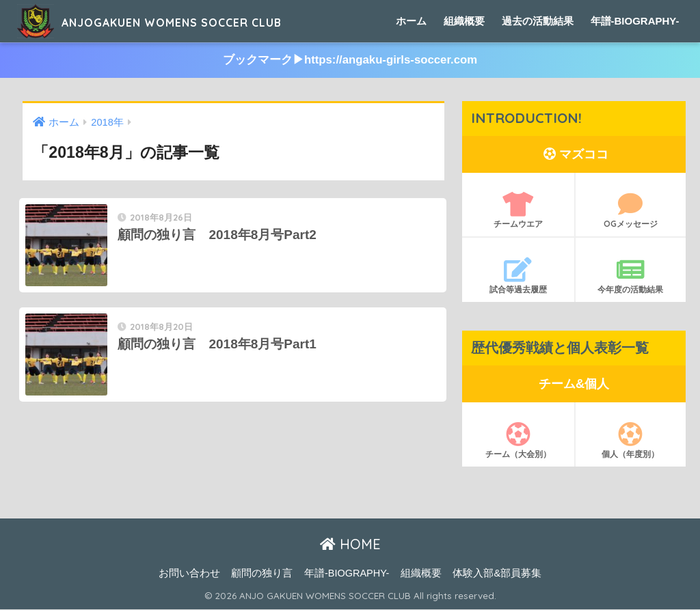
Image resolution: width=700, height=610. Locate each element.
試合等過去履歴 (518, 277)
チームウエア (518, 211)
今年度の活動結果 (631, 277)
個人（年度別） (631, 441)
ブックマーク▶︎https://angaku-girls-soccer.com (350, 60)
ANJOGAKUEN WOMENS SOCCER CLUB (196, 21)
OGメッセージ (631, 211)
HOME (350, 545)
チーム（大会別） (518, 441)
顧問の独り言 (262, 573)
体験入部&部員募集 (497, 573)
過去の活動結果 (538, 21)
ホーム (411, 21)
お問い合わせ (189, 573)
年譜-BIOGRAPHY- (635, 21)
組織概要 (464, 21)
